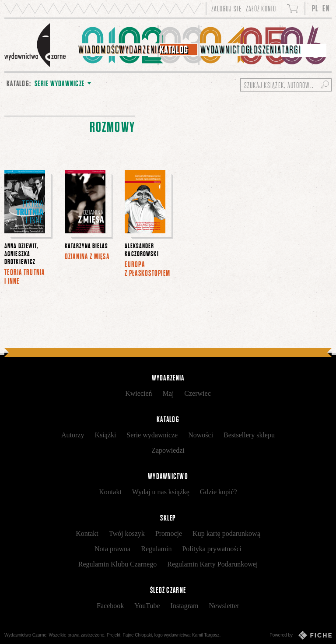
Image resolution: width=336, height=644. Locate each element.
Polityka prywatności (212, 549)
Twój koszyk (127, 533)
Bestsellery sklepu (249, 435)
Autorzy (73, 435)
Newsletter (224, 606)
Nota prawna (112, 549)
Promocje (169, 533)
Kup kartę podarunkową (226, 533)
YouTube (147, 606)
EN (326, 9)
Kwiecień (138, 393)
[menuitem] (98, 45)
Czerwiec (197, 393)
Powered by (301, 635)
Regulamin (156, 549)
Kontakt (110, 492)
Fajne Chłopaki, (138, 635)
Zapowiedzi (168, 450)
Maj (168, 393)
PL (315, 9)
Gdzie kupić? (219, 492)
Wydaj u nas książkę (161, 492)
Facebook (110, 606)
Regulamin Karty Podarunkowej (212, 564)
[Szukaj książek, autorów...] (286, 85)
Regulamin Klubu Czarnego (118, 564)
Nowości (201, 435)
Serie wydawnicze (152, 435)
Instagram (185, 606)
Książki (105, 435)
